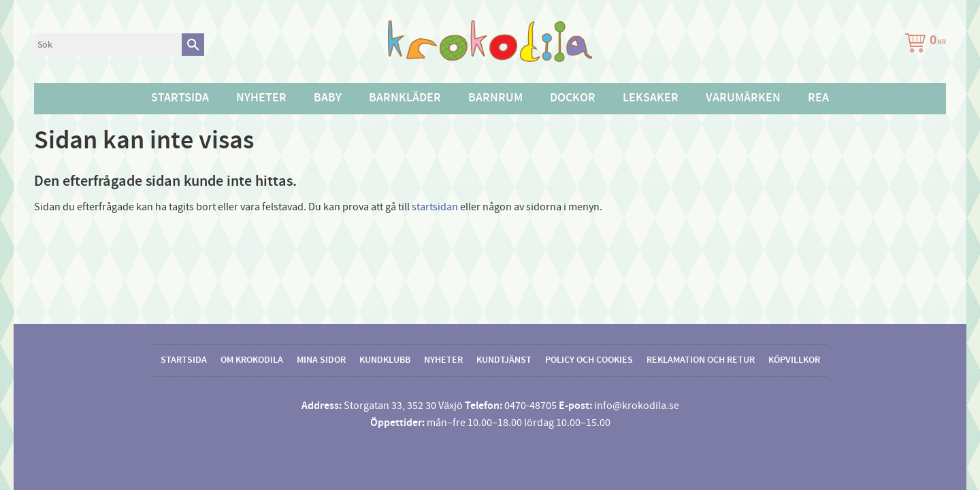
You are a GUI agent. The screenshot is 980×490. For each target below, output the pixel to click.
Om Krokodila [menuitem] (252, 360)
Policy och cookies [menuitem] (589, 360)
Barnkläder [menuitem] (405, 98)
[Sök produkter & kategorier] (108, 45)
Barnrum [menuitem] (495, 98)
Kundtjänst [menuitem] (504, 360)
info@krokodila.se (637, 406)
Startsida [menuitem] (180, 98)
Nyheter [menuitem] (261, 98)
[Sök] (193, 45)
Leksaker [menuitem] (651, 98)
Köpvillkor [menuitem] (794, 360)
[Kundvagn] (923, 45)
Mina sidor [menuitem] (321, 360)
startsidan (435, 207)
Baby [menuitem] (328, 98)
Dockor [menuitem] (573, 98)
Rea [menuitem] (818, 98)
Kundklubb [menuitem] (385, 360)
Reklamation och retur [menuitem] (701, 360)
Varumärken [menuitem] (743, 98)
